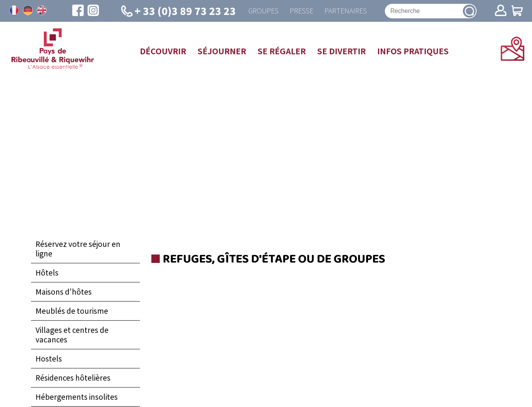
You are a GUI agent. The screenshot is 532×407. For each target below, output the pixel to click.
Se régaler (282, 51)
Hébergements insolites (77, 397)
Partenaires (346, 11)
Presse (301, 11)
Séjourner (222, 51)
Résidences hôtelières (73, 378)
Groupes (263, 11)
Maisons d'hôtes (64, 292)
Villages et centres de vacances (72, 335)
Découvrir (163, 51)
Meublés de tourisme (72, 311)
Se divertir (341, 51)
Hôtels (47, 273)
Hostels (49, 359)
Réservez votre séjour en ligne (78, 249)
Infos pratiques (413, 51)
